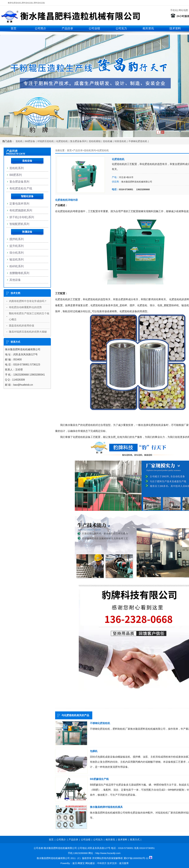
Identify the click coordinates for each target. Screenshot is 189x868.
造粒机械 (108, 141)
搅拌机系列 (17, 239)
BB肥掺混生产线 (99, 779)
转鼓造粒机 (120, 141)
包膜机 (94, 751)
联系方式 (135, 840)
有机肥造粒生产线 (21, 188)
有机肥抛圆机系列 (21, 210)
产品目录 (67, 28)
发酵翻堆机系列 (19, 273)
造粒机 (19, 141)
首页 (14, 28)
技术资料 (175, 28)
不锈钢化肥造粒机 (138, 141)
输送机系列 (17, 260)
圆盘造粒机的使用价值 (22, 326)
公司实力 (121, 28)
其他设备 (15, 280)
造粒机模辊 (95, 141)
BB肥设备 (30, 141)
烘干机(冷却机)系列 (22, 217)
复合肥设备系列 (78, 141)
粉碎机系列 (17, 266)
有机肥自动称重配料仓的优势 (25, 307)
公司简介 (40, 28)
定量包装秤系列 (19, 204)
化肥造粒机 (62, 141)
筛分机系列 (17, 253)
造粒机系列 (90, 150)
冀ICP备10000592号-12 (136, 858)
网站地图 (183, 10)
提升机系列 (17, 246)
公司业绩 (94, 28)
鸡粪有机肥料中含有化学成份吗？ (28, 301)
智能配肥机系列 (19, 224)
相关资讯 (148, 28)
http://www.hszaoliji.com (108, 853)
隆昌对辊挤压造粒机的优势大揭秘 (28, 332)
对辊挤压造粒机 (46, 141)
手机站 (174, 10)
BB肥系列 (16, 175)
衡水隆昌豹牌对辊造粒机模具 (106, 807)
